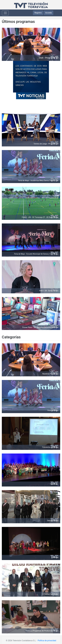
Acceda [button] (49, 13)
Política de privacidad (47, 641)
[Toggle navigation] (5, 13)
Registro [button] (38, 13)
